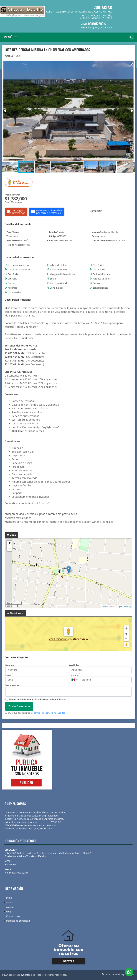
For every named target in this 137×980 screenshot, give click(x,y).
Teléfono (75, 675)
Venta (9, 902)
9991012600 (96, 24)
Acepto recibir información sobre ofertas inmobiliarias (38, 699)
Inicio (9, 898)
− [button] (10, 549)
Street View (19, 182)
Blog (9, 912)
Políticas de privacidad (18, 921)
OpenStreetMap (125, 607)
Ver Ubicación (59, 639)
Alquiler (10, 907)
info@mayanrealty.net (16, 873)
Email (9, 675)
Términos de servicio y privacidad (50, 713)
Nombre (10, 665)
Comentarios (12, 685)
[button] (132, 64)
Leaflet (105, 607)
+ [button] (10, 543)
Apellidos (75, 665)
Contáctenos (13, 916)
